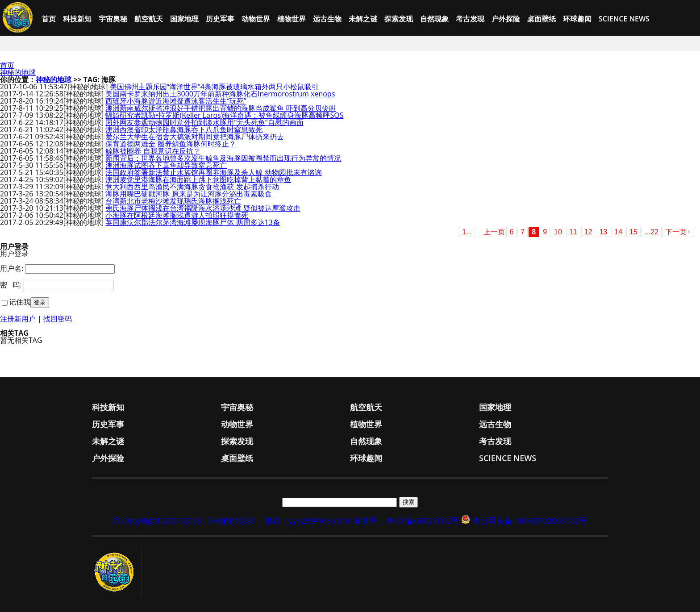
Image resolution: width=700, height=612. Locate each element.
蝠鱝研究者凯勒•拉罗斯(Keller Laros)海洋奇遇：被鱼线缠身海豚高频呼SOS (224, 115)
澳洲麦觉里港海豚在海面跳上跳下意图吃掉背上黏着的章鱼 (198, 179)
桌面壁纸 (542, 19)
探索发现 (399, 19)
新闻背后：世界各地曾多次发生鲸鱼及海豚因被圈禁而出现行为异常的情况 (223, 158)
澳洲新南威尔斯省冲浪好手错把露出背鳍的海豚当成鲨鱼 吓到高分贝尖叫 (221, 108)
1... (467, 232)
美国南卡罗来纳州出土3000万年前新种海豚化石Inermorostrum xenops (220, 94)
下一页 (676, 232)
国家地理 (184, 19)
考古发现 (470, 19)
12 (588, 232)
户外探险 (506, 19)
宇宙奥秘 (113, 19)
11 (573, 232)
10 (558, 232)
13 (603, 232)
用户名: (12, 268)
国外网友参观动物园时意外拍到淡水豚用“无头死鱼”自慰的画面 (204, 122)
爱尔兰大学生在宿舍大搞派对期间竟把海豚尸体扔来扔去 (195, 137)
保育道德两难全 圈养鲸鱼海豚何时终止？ (171, 144)
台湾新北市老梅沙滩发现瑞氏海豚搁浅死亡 (173, 201)
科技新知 (77, 19)
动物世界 (256, 19)
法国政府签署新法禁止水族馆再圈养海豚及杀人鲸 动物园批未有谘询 (213, 172)
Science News (624, 19)
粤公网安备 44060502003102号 (530, 520)
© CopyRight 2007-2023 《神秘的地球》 (186, 520)
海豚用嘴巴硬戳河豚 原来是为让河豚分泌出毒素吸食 (188, 194)
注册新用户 (18, 319)
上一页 (494, 232)
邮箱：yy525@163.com (307, 520)
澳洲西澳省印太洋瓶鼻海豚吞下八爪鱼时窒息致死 (184, 129)
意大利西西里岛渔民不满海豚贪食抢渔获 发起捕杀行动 (192, 187)
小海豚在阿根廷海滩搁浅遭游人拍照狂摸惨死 (177, 215)
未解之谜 (363, 19)
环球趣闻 (577, 19)
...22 (652, 232)
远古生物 (327, 19)
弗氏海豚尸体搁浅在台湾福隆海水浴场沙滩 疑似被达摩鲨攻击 (203, 208)
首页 (49, 19)
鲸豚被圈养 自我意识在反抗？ (153, 151)
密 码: (11, 285)
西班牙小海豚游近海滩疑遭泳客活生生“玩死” (176, 101)
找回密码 (58, 319)
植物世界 (292, 19)
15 (633, 232)
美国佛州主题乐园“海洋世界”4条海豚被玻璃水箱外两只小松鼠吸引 (214, 87)
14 (618, 232)
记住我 (20, 302)
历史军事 (220, 19)
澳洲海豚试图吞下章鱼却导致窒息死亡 (166, 165)
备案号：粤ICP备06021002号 (406, 520)
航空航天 (149, 19)
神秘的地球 (18, 72)
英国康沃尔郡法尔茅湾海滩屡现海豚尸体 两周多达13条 (192, 222)
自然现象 (434, 19)
